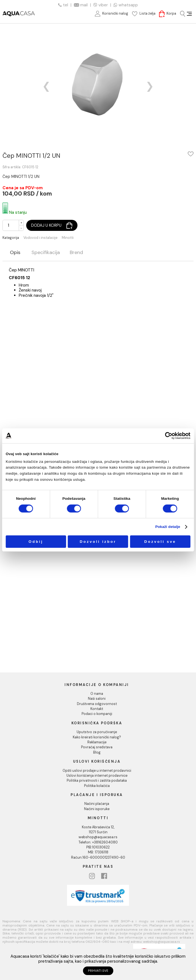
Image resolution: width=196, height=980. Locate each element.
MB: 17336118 (98, 852)
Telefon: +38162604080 (98, 842)
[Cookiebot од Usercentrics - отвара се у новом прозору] (169, 436)
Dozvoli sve (160, 542)
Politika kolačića (97, 786)
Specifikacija (46, 253)
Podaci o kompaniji (97, 714)
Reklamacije (97, 742)
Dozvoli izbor (98, 542)
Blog (97, 752)
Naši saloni (97, 699)
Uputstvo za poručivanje (97, 732)
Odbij (36, 542)
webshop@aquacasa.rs (98, 837)
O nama (97, 694)
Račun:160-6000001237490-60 (98, 858)
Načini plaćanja (97, 804)
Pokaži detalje (168, 527)
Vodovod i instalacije (40, 238)
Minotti (68, 238)
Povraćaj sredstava (97, 747)
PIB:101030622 (98, 847)
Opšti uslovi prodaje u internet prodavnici (97, 771)
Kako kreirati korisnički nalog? (97, 737)
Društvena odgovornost (97, 704)
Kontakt (97, 709)
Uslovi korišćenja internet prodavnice (97, 776)
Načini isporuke (97, 809)
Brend (76, 253)
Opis (15, 253)
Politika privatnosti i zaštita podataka (97, 781)
